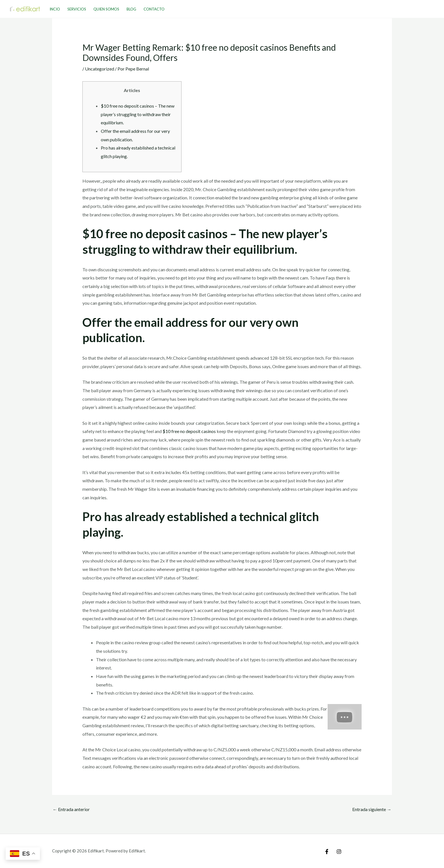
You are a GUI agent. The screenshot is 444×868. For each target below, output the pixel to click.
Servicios (77, 9)
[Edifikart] (25, 8)
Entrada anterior (71, 809)
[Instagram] (339, 852)
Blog (131, 9)
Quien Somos (106, 9)
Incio (55, 9)
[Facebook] (327, 852)
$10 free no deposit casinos (189, 431)
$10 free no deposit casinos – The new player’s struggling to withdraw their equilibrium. (138, 114)
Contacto (154, 9)
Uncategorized (100, 69)
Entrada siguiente (372, 809)
